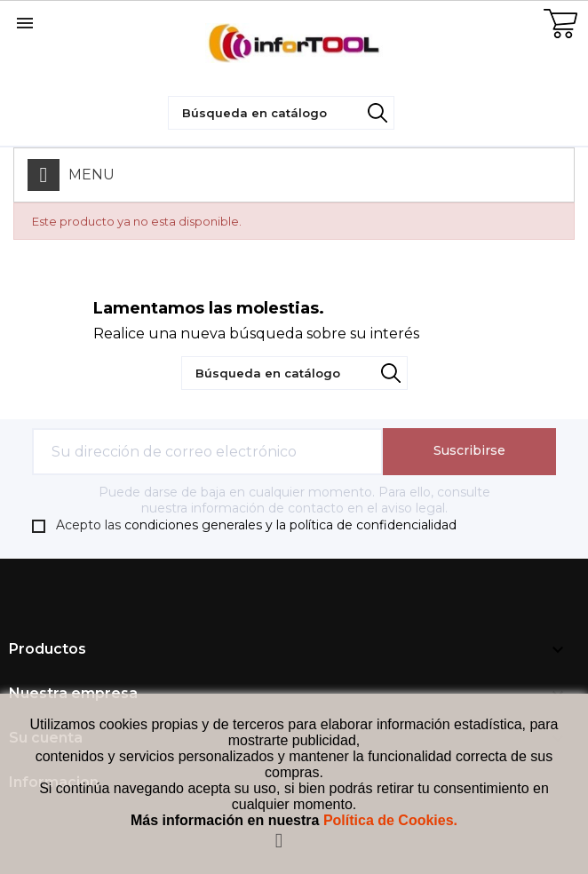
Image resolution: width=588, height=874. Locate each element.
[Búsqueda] (281, 113)
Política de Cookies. (390, 820)
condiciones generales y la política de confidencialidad (290, 525)
